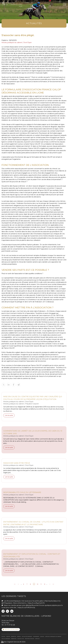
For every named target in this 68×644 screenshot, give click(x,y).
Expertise (13, 636)
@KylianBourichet (32, 605)
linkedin (12, 611)
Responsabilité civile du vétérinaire (22, 492)
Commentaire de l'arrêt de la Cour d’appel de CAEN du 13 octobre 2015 (33, 432)
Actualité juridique (27, 636)
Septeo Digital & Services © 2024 (13, 642)
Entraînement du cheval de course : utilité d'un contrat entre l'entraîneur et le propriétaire (33, 523)
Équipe (8, 636)
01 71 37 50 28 (10, 625)
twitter (7, 611)
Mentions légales (30, 639)
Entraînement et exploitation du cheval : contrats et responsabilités (32, 555)
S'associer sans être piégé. (17, 463)
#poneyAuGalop (51, 601)
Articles (37, 639)
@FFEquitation (7, 603)
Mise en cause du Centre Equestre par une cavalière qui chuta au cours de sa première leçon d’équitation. (33, 398)
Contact (42, 636)
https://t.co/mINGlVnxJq (26, 608)
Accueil (3, 636)
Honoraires (36, 636)
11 (41, 584)
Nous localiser (12, 630)
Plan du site (21, 639)
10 (38, 584)
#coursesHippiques (14, 601)
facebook (3, 611)
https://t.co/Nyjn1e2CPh (36, 603)
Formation (14, 639)
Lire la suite (9, 415)
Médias (19, 636)
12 (45, 584)
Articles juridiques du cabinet (53, 636)
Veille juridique (6, 639)
